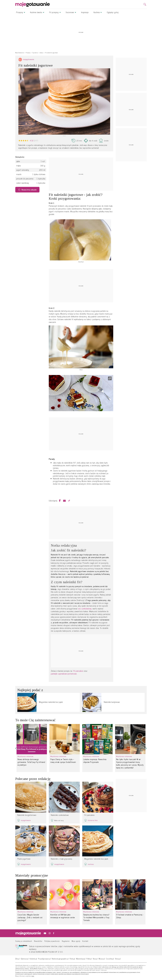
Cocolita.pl (110, 959)
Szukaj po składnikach (24, 941)
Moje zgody (76, 941)
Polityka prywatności (52, 941)
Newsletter (38, 941)
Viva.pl (95, 959)
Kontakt (85, 941)
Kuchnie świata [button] (37, 12)
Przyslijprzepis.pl (44, 959)
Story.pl (118, 959)
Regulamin (66, 941)
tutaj (33, 976)
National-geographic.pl (60, 959)
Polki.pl (89, 959)
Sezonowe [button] (71, 12)
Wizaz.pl (102, 959)
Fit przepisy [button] (55, 12)
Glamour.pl (25, 959)
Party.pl (72, 959)
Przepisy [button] (21, 12)
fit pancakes (78, 671)
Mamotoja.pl (81, 959)
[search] (145, 4)
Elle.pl (17, 959)
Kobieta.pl (33, 959)
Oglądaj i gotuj (113, 12)
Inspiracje (85, 12)
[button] (16, 748)
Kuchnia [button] (98, 12)
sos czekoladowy (85, 609)
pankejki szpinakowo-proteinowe (64, 674)
